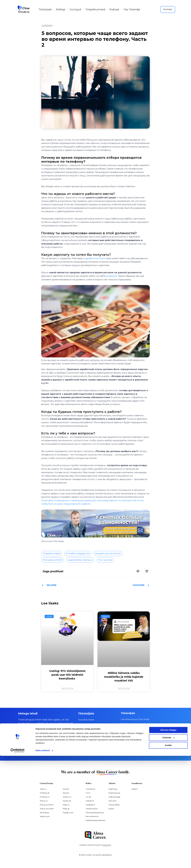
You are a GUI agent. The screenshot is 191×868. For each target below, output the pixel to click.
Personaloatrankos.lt (95, 812)
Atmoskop (44, 812)
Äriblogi (61, 9)
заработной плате (95, 258)
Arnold (66, 789)
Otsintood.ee (92, 808)
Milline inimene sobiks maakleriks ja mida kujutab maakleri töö (124, 677)
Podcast (114, 9)
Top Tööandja (132, 9)
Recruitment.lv (92, 816)
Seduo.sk (67, 801)
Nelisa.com (45, 816)
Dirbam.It (90, 801)
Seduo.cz (67, 797)
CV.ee (88, 797)
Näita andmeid (43, 863)
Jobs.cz (43, 789)
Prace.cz (44, 801)
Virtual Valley (114, 805)
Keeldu (168, 857)
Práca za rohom (47, 805)
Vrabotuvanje (114, 797)
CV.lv (88, 793)
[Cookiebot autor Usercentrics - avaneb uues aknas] (18, 863)
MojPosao (113, 789)
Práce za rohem (47, 808)
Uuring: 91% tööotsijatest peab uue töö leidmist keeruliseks (67, 675)
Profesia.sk (45, 793)
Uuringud (75, 9)
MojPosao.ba (114, 793)
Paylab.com (68, 812)
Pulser (111, 808)
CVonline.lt (90, 789)
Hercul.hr (113, 801)
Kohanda (168, 850)
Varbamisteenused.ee (95, 820)
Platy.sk (66, 808)
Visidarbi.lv (90, 805)
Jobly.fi (135, 789)
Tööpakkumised (95, 9)
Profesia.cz (45, 797)
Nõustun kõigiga (168, 842)
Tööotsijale (45, 9)
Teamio (66, 793)
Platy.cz (66, 805)
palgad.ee (111, 276)
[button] (138, 571)
